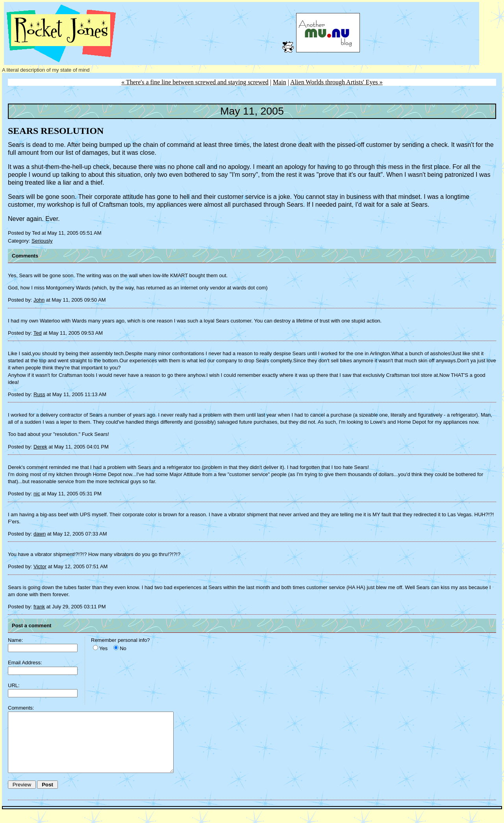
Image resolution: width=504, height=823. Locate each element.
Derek (40, 447)
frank (39, 607)
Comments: (21, 708)
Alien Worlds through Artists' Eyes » (336, 82)
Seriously (42, 241)
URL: (14, 685)
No (123, 648)
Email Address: (25, 663)
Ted (38, 333)
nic (37, 494)
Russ (39, 394)
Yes (103, 648)
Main (280, 82)
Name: (15, 640)
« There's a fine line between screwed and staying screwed (195, 82)
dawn (40, 534)
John (39, 300)
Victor (40, 566)
